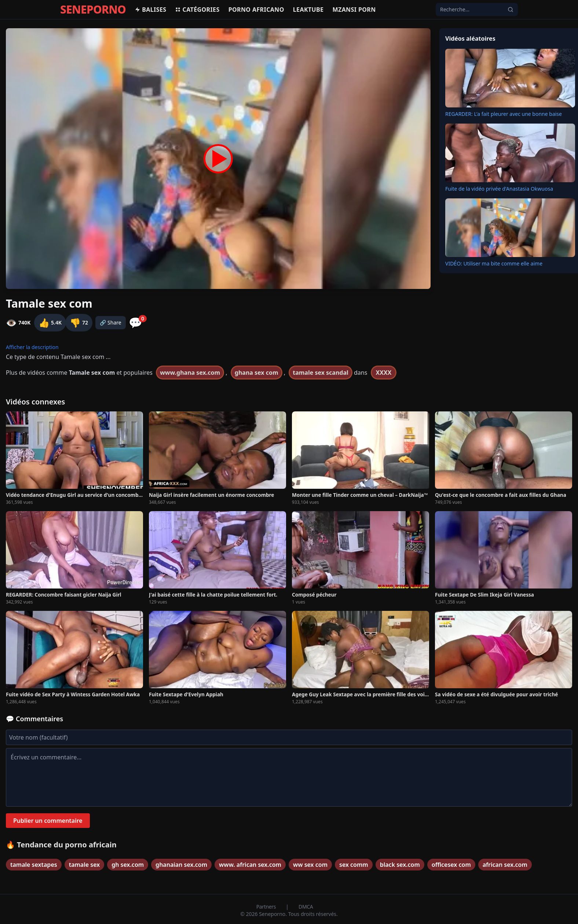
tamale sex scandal (321, 373)
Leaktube (308, 10)
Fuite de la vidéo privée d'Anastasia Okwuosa (499, 189)
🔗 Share (111, 322)
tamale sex (85, 865)
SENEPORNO (93, 10)
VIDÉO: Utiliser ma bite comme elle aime (494, 263)
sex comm (354, 865)
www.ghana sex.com (190, 373)
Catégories (197, 10)
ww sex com (310, 865)
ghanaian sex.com (181, 865)
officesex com (451, 865)
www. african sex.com (250, 865)
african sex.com (505, 865)
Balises (150, 10)
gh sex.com (128, 865)
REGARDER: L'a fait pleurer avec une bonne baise (504, 114)
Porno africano (256, 10)
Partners (267, 907)
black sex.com (400, 865)
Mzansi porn (354, 10)
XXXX (384, 373)
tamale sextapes (34, 865)
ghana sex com (257, 373)
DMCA (306, 907)
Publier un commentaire (48, 821)
